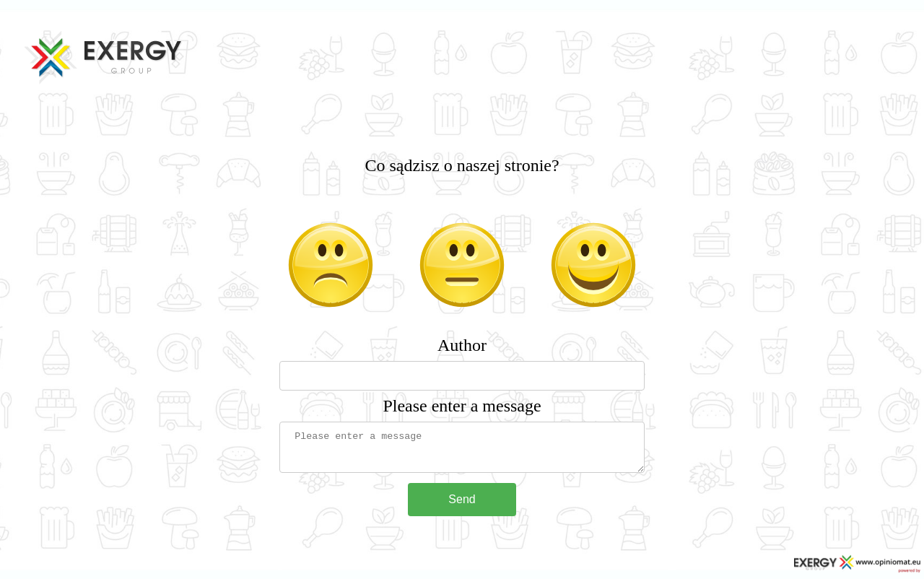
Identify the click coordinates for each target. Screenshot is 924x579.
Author (462, 345)
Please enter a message (462, 406)
